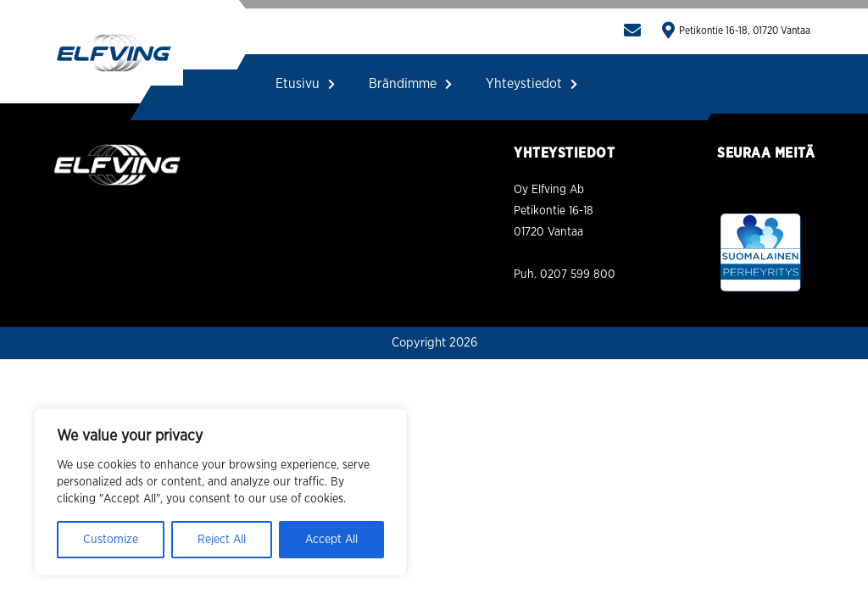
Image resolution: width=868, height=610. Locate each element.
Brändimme (410, 84)
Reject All (222, 540)
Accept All (331, 540)
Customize (111, 540)
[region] (220, 492)
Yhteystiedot (531, 84)
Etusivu (305, 84)
